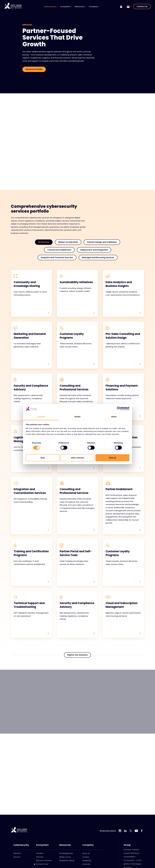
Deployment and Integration (94, 250)
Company (94, 6)
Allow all (112, 458)
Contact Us (142, 6)
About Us (86, 853)
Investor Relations (131, 853)
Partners (40, 857)
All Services (44, 242)
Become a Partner (44, 860)
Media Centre (65, 857)
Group (127, 845)
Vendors (40, 853)
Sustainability (129, 857)
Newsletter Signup (67, 860)
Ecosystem (66, 6)
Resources (80, 6)
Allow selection (77, 458)
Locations (86, 864)
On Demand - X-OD (132, 860)
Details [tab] (77, 417)
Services (17, 857)
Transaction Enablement (59, 250)
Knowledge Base (66, 853)
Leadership (87, 860)
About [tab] (114, 417)
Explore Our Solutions (77, 656)
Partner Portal (41, 864)
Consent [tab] (41, 417)
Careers (86, 857)
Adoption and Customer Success (57, 257)
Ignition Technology (132, 864)
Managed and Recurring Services (98, 257)
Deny (43, 458)
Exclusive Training (131, 850)
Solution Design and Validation (102, 242)
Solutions (17, 853)
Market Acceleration (68, 242)
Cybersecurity (51, 6)
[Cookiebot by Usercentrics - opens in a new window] (119, 409)
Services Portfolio (34, 69)
